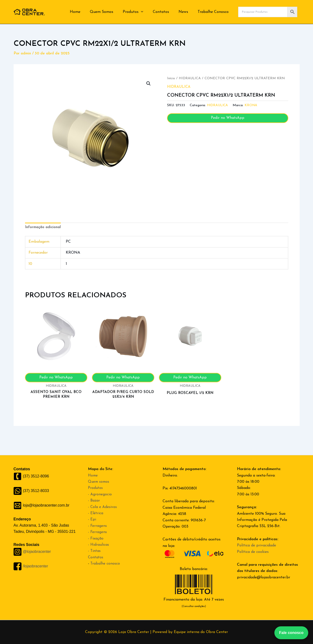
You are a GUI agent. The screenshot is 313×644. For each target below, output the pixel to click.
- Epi (92, 519)
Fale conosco (291, 633)
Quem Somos (110, 12)
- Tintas (95, 551)
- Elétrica (96, 513)
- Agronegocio (100, 494)
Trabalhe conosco (105, 564)
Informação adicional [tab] (44, 228)
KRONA (252, 105)
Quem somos (99, 482)
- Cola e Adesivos (103, 507)
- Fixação (96, 539)
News (186, 12)
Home (86, 12)
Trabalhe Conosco (214, 12)
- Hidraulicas (99, 545)
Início (171, 78)
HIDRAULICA (190, 78)
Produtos (140, 12)
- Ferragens (98, 526)
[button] (148, 12)
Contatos (166, 12)
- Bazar (94, 501)
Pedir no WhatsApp (228, 118)
